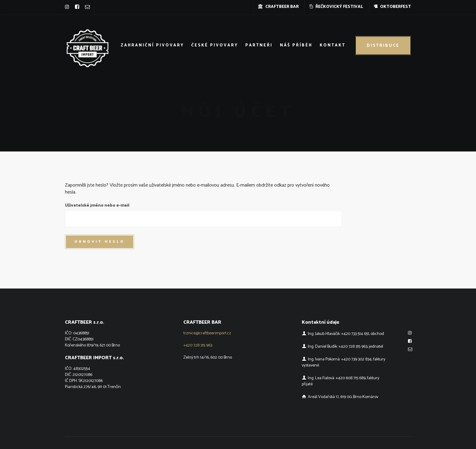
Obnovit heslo (100, 242)
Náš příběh (296, 45)
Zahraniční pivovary (152, 45)
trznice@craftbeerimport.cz (207, 333)
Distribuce (383, 46)
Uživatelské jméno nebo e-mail (97, 206)
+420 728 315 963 (198, 345)
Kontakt (333, 45)
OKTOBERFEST (392, 7)
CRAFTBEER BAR (278, 7)
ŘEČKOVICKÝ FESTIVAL (336, 7)
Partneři (259, 45)
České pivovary (215, 45)
